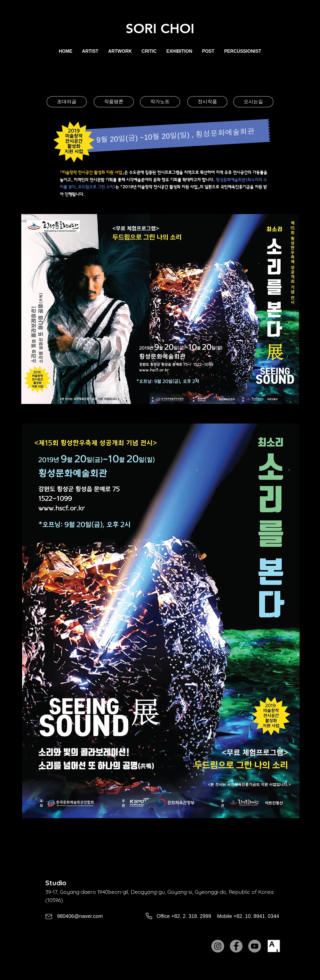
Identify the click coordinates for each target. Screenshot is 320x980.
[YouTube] (255, 946)
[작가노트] (160, 102)
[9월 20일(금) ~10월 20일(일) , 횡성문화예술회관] (175, 136)
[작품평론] (114, 102)
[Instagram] (218, 946)
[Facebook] (236, 946)
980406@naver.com (80, 916)
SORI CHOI (160, 28)
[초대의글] (67, 102)
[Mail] (49, 916)
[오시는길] (253, 102)
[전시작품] (207, 102)
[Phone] (149, 916)
